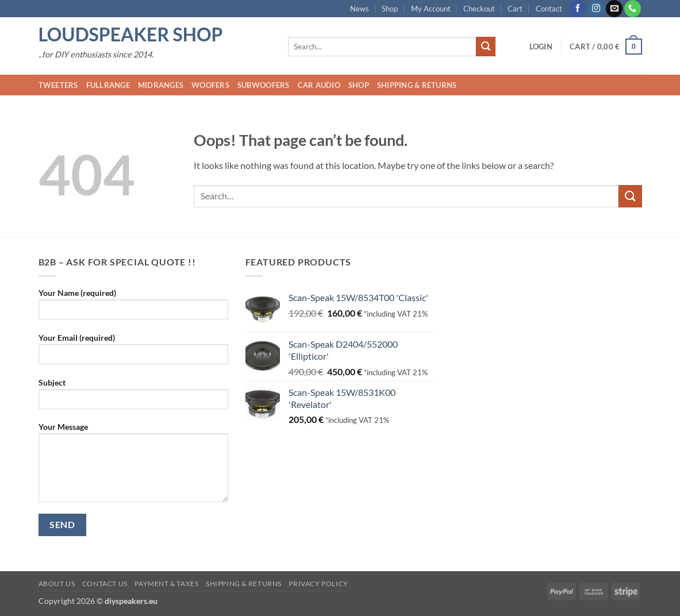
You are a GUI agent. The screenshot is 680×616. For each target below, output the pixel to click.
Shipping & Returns (417, 85)
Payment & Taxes (166, 584)
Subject (133, 397)
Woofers (210, 85)
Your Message (133, 466)
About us (57, 584)
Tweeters (58, 85)
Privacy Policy (318, 584)
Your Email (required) (133, 353)
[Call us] (633, 9)
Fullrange (108, 85)
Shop (390, 9)
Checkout (479, 9)
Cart (515, 9)
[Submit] (486, 47)
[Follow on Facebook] (577, 9)
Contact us (105, 584)
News (360, 9)
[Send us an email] (614, 9)
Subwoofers (264, 85)
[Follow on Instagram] (596, 9)
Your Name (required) (133, 308)
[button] (541, 47)
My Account (431, 9)
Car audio (319, 85)
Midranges (161, 85)
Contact (549, 9)
